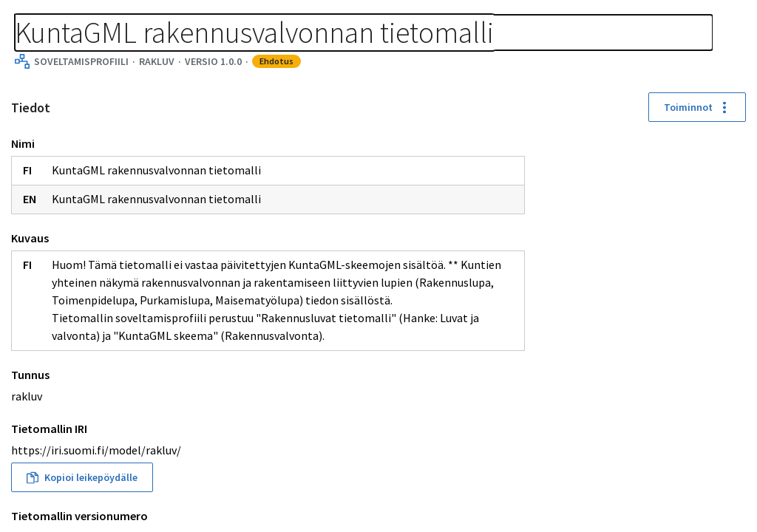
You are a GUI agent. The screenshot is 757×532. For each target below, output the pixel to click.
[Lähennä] (733, 149)
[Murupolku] (238, 16)
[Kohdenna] (733, 255)
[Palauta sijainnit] (733, 228)
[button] (428, 422)
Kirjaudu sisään (682, 30)
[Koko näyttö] (733, 202)
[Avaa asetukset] (733, 308)
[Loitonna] (733, 175)
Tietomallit (45, 16)
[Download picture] (733, 282)
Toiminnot (266, 161)
